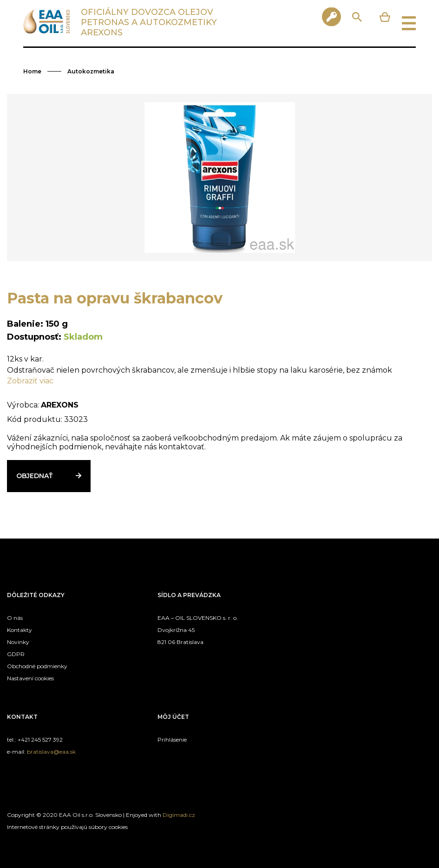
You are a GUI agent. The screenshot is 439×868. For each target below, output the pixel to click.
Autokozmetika (91, 71)
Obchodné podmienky (37, 666)
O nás (15, 618)
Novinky (18, 642)
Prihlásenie (172, 740)
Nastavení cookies (30, 678)
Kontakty (20, 630)
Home (32, 71)
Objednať (34, 476)
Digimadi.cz (179, 815)
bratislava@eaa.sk (51, 752)
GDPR (16, 654)
